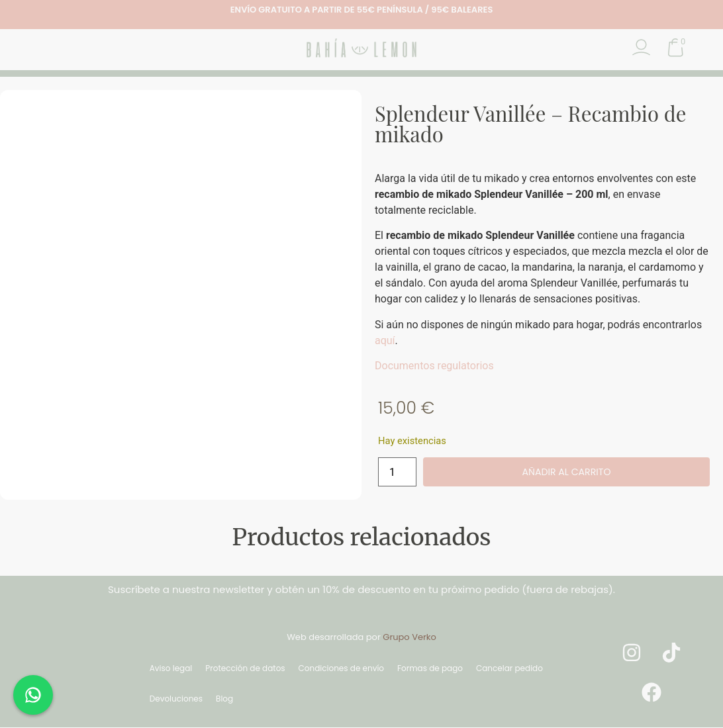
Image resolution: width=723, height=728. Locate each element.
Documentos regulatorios (434, 366)
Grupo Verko (410, 638)
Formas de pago (430, 669)
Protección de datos (245, 669)
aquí (385, 341)
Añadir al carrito (566, 472)
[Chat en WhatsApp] (33, 695)
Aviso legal (171, 669)
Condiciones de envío (341, 669)
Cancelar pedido (509, 669)
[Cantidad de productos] (397, 472)
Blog (224, 699)
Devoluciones (176, 699)
